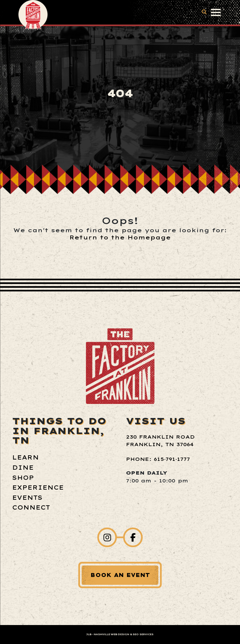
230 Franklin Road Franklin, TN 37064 (160, 441)
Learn (25, 457)
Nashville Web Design (112, 634)
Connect (31, 507)
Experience (38, 487)
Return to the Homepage (120, 237)
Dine (23, 468)
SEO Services (143, 634)
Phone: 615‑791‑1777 (158, 459)
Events (27, 498)
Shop (23, 478)
